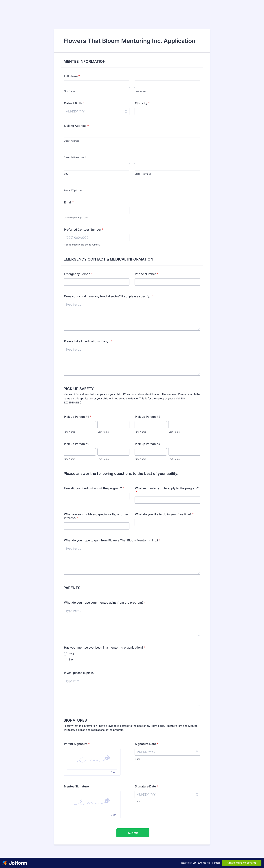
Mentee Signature (77, 786)
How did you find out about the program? (94, 488)
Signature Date (146, 744)
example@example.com (76, 218)
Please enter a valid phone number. (82, 245)
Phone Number (146, 274)
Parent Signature (77, 744)
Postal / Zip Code (73, 190)
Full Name (72, 76)
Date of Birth (74, 103)
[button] (126, 111)
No (71, 659)
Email (69, 202)
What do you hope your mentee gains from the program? (105, 603)
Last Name (140, 91)
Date (137, 759)
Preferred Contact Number (84, 230)
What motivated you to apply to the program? (167, 490)
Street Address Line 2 (75, 157)
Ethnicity (142, 103)
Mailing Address (76, 126)
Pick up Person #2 (148, 417)
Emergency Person (78, 274)
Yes (71, 654)
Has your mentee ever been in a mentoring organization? (105, 647)
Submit (133, 833)
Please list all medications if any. (88, 341)
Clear (113, 772)
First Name (69, 91)
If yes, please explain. (79, 673)
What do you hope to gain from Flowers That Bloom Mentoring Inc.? (112, 540)
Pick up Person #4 (148, 444)
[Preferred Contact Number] (97, 238)
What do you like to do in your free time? (164, 514)
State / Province (143, 174)
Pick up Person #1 (78, 417)
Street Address (71, 141)
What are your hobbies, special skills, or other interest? (96, 516)
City (66, 174)
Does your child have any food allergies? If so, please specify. (108, 296)
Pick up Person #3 (77, 444)
